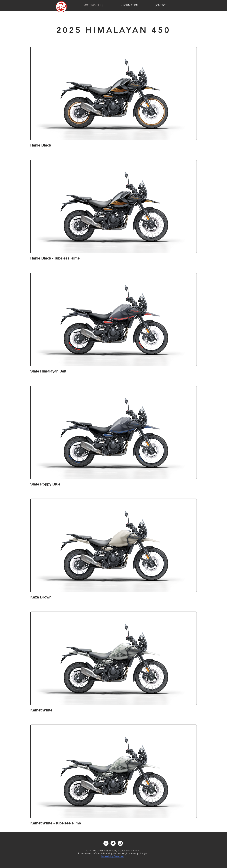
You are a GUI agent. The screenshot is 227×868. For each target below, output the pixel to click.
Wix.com (135, 851)
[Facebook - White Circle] (106, 843)
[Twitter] (113, 843)
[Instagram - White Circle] (120, 843)
